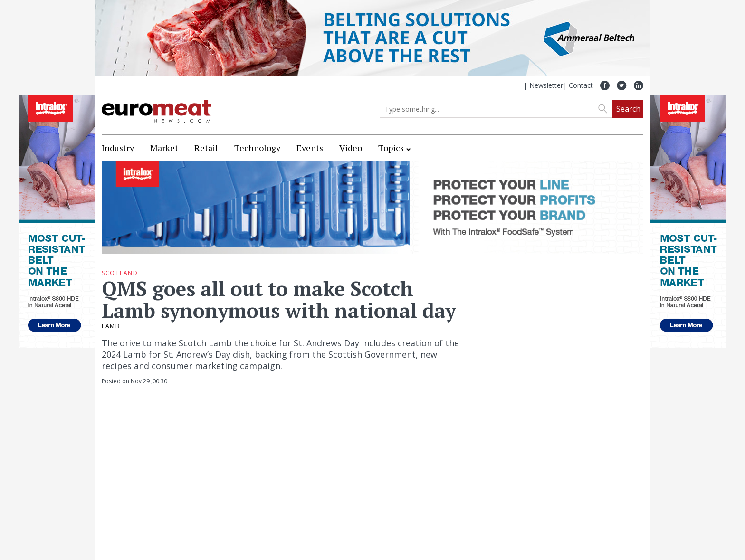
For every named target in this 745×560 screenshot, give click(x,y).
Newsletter (546, 85)
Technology (257, 148)
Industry (118, 148)
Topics (391, 148)
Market (164, 148)
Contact (581, 85)
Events (310, 148)
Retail (206, 148)
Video (351, 148)
